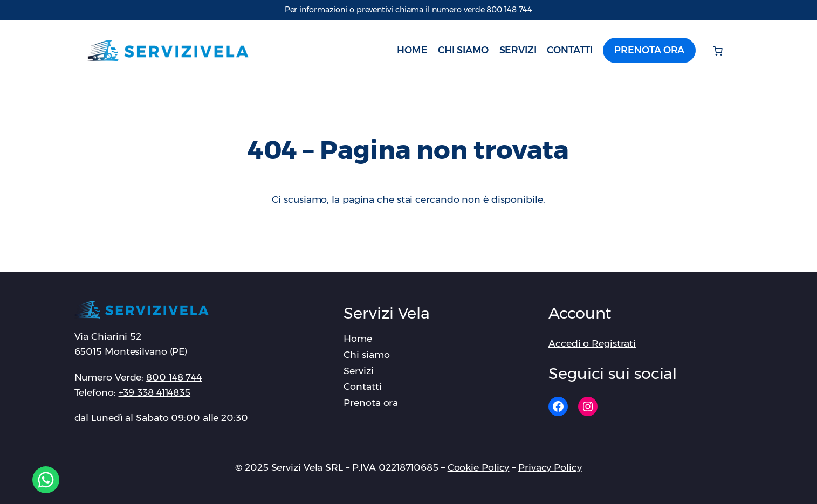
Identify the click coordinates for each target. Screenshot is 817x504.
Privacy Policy (550, 467)
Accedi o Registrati (592, 343)
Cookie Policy (479, 467)
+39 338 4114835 (155, 392)
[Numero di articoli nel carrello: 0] (718, 51)
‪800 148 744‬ (509, 10)
